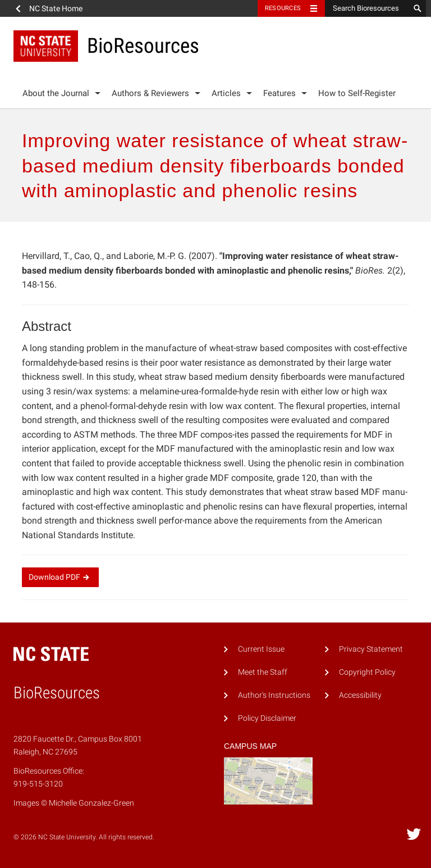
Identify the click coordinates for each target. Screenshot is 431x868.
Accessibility (360, 695)
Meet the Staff (263, 672)
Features (279, 93)
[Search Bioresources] (367, 8)
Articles (226, 93)
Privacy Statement (371, 649)
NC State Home (56, 8)
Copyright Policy (367, 672)
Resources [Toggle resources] (283, 8)
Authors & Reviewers (150, 93)
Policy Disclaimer (267, 718)
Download (60, 577)
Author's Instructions (274, 695)
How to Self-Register (357, 93)
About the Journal (56, 93)
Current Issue (261, 649)
